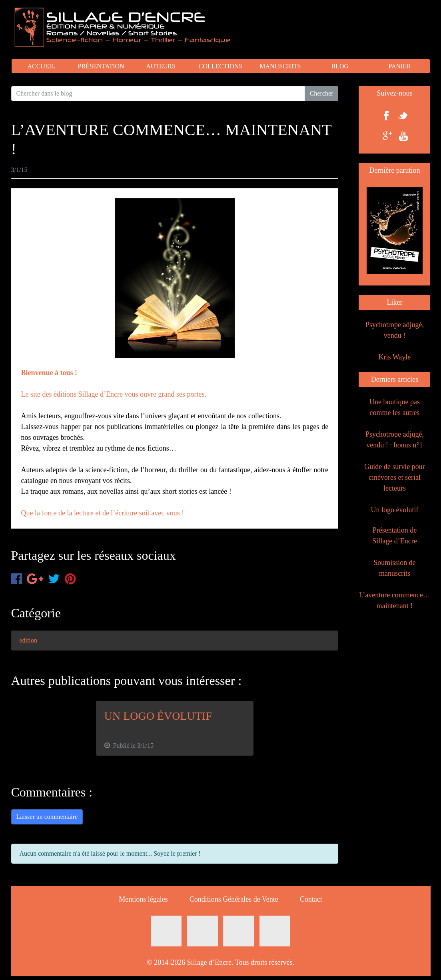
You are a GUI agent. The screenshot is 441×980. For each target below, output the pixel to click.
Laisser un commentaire (47, 817)
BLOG (340, 66)
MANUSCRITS (280, 66)
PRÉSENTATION (101, 66)
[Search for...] (158, 94)
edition (28, 640)
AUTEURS (161, 66)
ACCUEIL (41, 66)
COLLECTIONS (220, 66)
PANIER (399, 66)
